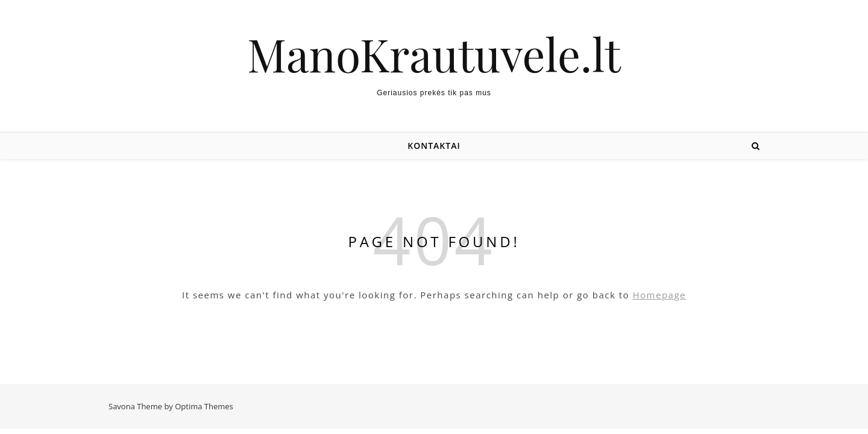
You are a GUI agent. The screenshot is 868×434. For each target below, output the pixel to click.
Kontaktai (434, 146)
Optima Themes (204, 406)
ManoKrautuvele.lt (434, 54)
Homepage (659, 295)
